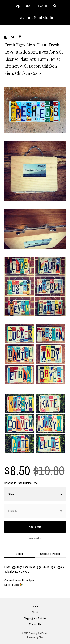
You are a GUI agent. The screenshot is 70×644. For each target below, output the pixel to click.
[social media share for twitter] (13, 38)
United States (24, 483)
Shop (17, 6)
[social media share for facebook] (6, 38)
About (29, 6)
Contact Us (35, 624)
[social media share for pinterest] (20, 37)
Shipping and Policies (35, 618)
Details (20, 554)
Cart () (43, 6)
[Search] (55, 6)
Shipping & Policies (50, 554)
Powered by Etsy (35, 637)
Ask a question (35, 538)
